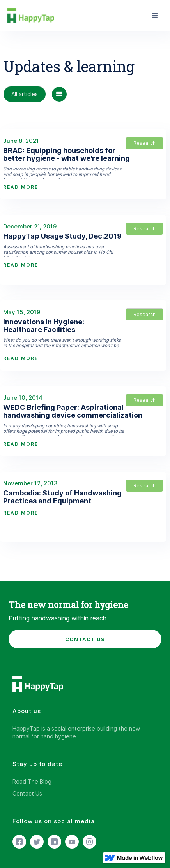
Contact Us (27, 793)
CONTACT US (85, 639)
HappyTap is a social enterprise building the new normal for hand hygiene (76, 732)
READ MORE (21, 187)
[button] (155, 16)
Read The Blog (32, 781)
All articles (25, 94)
